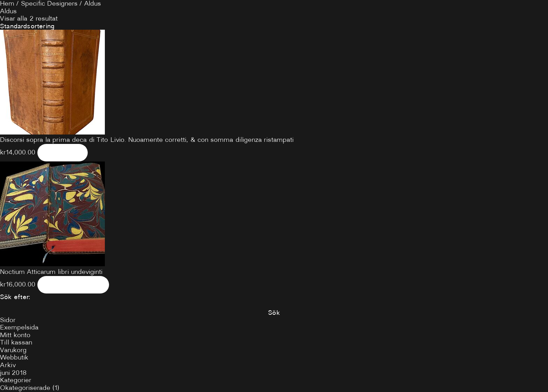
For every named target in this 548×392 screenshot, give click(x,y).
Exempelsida (19, 327)
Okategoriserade (25, 388)
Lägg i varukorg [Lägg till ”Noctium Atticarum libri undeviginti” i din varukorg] (73, 284)
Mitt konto (15, 335)
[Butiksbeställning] (274, 26)
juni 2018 (13, 373)
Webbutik (14, 357)
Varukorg (13, 350)
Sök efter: (15, 297)
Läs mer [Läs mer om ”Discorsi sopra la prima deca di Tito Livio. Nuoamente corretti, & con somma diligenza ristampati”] (62, 152)
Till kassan (16, 342)
